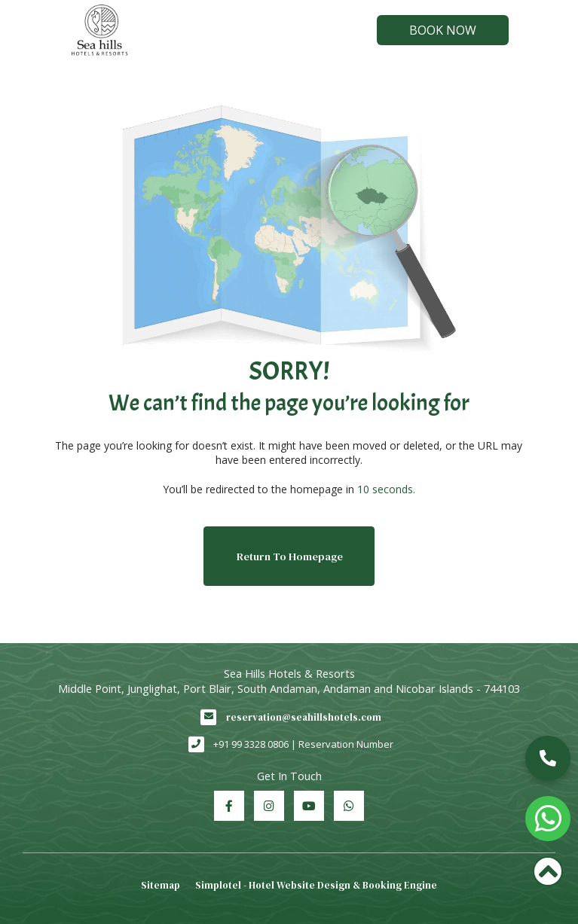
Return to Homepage (290, 557)
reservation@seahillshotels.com (304, 717)
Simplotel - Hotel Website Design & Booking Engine (316, 885)
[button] (548, 758)
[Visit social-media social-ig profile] (269, 806)
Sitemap (161, 885)
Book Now (443, 30)
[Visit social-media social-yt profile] (309, 806)
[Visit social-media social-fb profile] (229, 806)
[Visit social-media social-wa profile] (349, 806)
